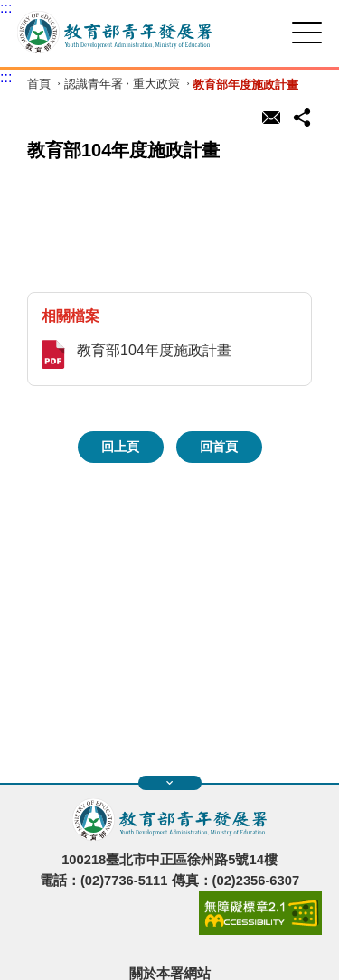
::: (6, 8)
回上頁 (120, 447)
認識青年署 (94, 85)
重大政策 (156, 85)
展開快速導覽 (169, 783)
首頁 (39, 85)
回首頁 (219, 447)
